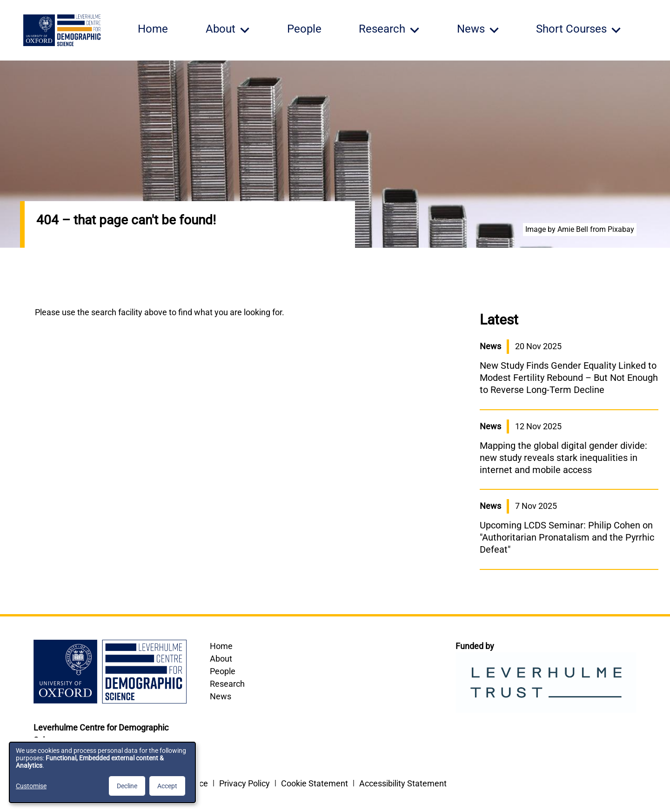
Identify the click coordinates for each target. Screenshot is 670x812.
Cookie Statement (315, 783)
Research (227, 684)
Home (153, 29)
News (221, 696)
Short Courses (571, 29)
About (221, 659)
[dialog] (102, 772)
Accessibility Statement (403, 783)
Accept (167, 786)
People (304, 29)
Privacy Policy (245, 783)
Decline (127, 786)
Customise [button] (31, 786)
